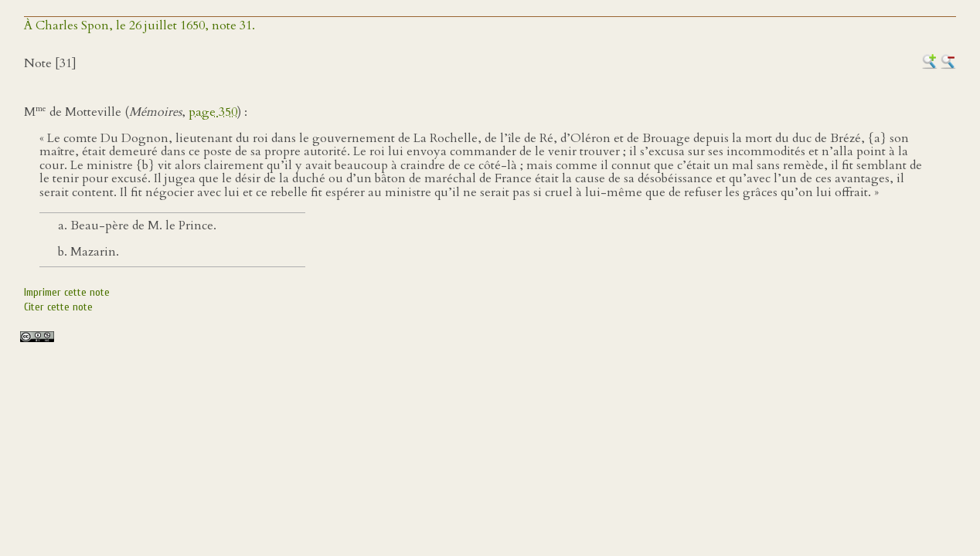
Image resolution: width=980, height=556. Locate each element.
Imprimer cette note (67, 292)
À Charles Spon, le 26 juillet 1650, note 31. (140, 25)
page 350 (213, 112)
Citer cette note (58, 307)
